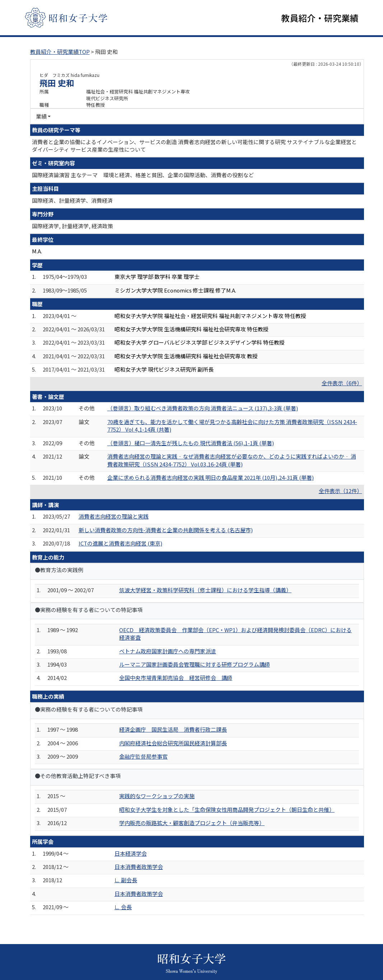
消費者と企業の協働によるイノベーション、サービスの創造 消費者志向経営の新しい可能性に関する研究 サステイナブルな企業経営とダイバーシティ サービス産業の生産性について (194, 146)
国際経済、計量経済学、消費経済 (72, 201)
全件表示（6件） (342, 383)
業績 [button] (41, 117)
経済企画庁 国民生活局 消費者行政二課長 (173, 730)
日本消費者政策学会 (139, 867)
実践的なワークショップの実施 (157, 797)
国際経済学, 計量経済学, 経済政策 (73, 226)
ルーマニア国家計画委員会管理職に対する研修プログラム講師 (195, 665)
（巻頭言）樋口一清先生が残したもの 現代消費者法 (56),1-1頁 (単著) (191, 444)
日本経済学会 (131, 854)
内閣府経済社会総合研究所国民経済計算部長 (173, 743)
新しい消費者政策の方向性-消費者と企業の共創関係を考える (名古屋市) (166, 530)
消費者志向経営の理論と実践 (114, 517)
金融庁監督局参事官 (143, 757)
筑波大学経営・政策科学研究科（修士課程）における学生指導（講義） (205, 591)
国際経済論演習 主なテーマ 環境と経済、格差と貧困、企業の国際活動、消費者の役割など (143, 176)
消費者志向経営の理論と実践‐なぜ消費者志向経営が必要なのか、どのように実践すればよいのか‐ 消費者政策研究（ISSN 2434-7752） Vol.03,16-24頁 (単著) (232, 461)
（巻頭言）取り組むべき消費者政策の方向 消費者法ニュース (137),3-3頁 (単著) (203, 409)
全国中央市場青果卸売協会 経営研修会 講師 (176, 678)
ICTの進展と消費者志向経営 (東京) (120, 544)
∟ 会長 (123, 908)
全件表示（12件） (340, 491)
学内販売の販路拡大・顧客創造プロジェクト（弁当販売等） (192, 823)
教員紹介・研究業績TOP (60, 52)
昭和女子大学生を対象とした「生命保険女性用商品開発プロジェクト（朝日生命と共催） (227, 810)
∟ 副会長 (126, 881)
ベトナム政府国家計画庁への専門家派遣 (168, 651)
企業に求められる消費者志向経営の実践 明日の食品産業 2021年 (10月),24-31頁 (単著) (211, 478)
